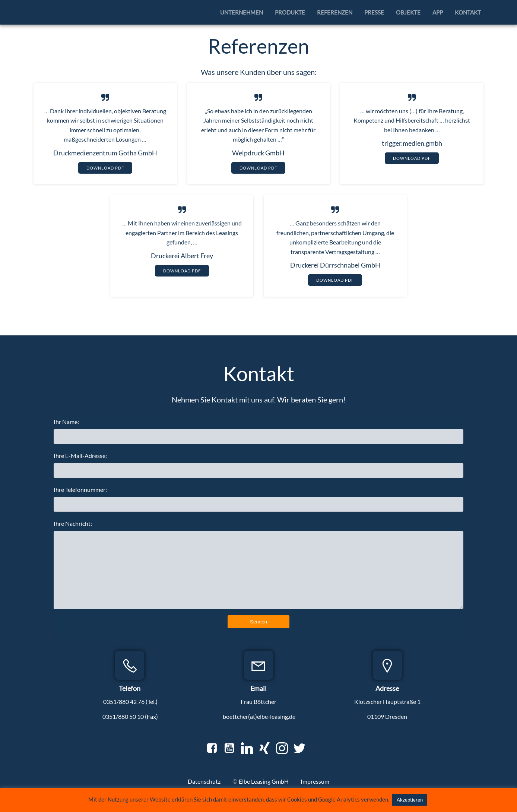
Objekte (409, 12)
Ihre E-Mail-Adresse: (259, 469)
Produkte (291, 12)
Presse (375, 12)
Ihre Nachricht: (259, 569)
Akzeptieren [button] (410, 800)
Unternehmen (243, 12)
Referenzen (336, 12)
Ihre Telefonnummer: (259, 503)
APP (439, 12)
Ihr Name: (259, 435)
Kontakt (469, 12)
